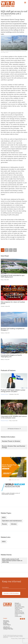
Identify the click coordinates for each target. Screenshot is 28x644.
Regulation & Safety (20, 607)
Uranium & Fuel (18, 611)
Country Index (18, 616)
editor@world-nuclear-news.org (7, 628)
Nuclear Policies (19, 608)
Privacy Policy (14, 639)
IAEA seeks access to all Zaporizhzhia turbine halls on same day (12, 561)
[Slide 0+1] (10, 480)
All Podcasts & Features (13, 429)
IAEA (4, 518)
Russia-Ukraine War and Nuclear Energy (14, 447)
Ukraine (14, 524)
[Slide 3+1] (18, 480)
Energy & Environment (18, 604)
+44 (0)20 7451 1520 (8, 629)
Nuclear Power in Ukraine (11, 441)
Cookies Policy (21, 639)
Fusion (16, 615)
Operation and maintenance (12, 521)
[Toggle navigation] (25, 3)
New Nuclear (18, 606)
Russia (4, 524)
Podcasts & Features (5, 394)
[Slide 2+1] (15, 480)
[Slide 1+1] (13, 480)
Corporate (17, 610)
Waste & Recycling (19, 612)
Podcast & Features (19, 614)
